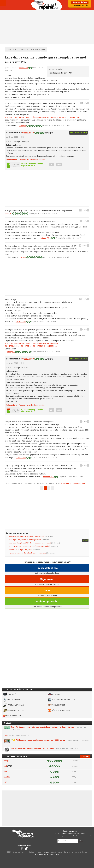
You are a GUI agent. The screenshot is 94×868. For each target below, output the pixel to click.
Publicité (38, 855)
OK (80, 841)
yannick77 (28, 133)
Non (59, 164)
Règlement (83, 852)
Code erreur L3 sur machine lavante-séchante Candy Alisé (29, 546)
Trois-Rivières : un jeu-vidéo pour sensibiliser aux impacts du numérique (42, 727)
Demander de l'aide (80, 2)
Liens (6, 735)
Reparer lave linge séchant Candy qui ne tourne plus (27, 553)
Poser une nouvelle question (73, 483)
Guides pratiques (16, 735)
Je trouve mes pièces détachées (47, 573)
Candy (59, 69)
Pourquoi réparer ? (83, 727)
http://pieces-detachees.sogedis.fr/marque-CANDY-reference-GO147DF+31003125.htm (42, 117)
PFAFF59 (7, 777)
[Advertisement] (47, 27)
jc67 (5, 782)
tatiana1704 (24, 68)
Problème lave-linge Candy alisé (20, 550)
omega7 (23, 126)
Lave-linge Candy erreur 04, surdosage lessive (25, 540)
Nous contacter (54, 855)
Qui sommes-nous (19, 852)
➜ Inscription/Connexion (80, 5)
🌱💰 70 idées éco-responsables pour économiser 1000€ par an (38, 740)
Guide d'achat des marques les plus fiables (47, 607)
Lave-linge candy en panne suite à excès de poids (26, 536)
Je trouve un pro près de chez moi (47, 584)
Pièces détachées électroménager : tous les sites (32, 748)
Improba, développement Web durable (48, 852)
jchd (5, 766)
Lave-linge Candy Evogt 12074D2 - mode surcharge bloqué (30, 543)
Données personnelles (72, 852)
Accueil (47, 5)
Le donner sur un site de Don (47, 596)
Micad (6, 771)
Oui (51, 164)
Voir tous (85, 756)
